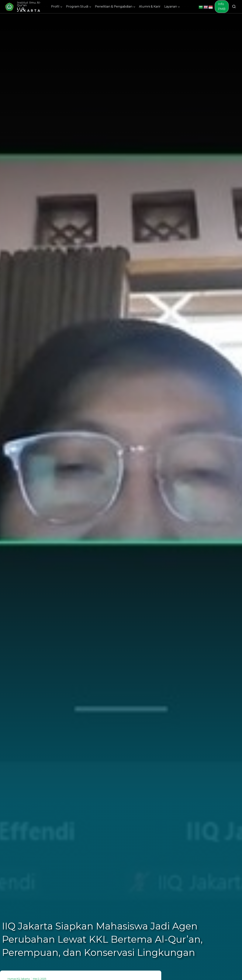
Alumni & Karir (150, 7)
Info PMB (222, 7)
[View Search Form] (234, 7)
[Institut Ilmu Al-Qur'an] (26, 7)
